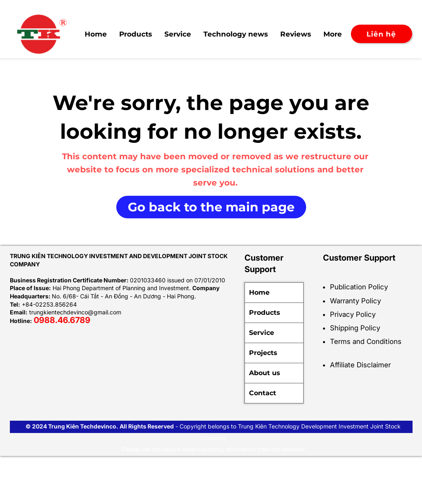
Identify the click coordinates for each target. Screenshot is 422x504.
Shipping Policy (355, 328)
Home (259, 292)
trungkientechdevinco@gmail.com (75, 312)
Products (265, 313)
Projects (263, 353)
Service (262, 333)
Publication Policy (359, 287)
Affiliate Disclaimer (360, 365)
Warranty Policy (355, 301)
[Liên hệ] (382, 34)
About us (265, 373)
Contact (263, 393)
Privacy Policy (353, 314)
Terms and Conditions (366, 341)
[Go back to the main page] (211, 207)
